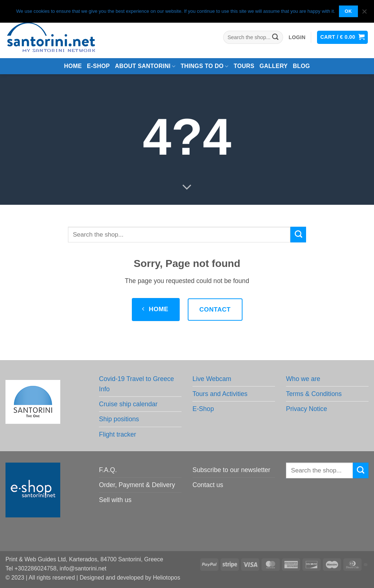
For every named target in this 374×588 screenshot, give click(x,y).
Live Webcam (212, 379)
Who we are (303, 379)
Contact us (208, 485)
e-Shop (98, 66)
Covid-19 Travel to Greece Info (136, 384)
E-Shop (203, 409)
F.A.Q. (108, 470)
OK (348, 11)
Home (73, 66)
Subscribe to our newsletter (231, 470)
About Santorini (145, 66)
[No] (364, 14)
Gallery (273, 66)
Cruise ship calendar (128, 404)
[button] (297, 37)
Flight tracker (118, 434)
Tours (244, 66)
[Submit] (276, 37)
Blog (302, 66)
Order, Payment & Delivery (137, 485)
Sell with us (115, 500)
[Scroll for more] (187, 188)
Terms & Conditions (314, 394)
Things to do (204, 66)
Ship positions (119, 419)
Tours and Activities (220, 394)
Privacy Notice (306, 409)
